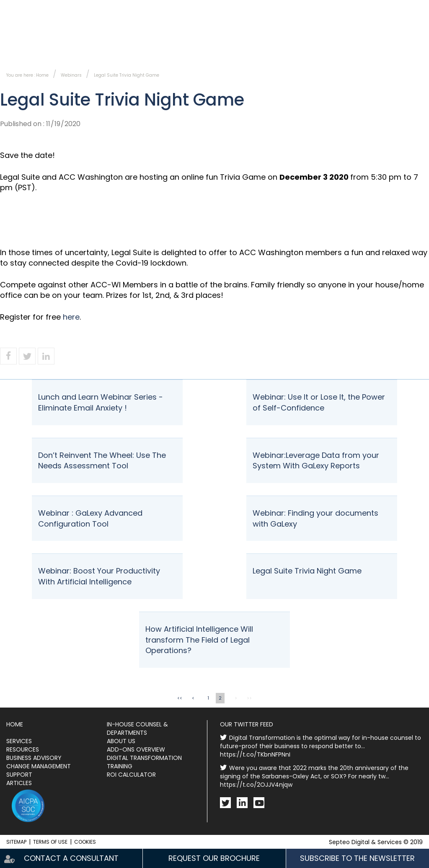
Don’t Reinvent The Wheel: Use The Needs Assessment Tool (102, 461)
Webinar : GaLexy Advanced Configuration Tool (90, 518)
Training (120, 766)
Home (42, 75)
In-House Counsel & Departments (58, 48)
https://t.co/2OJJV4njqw (256, 785)
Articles (19, 783)
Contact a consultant (71, 858)
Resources (411, 48)
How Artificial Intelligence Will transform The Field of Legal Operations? (199, 640)
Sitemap (16, 842)
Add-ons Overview (136, 749)
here (71, 317)
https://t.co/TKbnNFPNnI (255, 754)
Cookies (85, 842)
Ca (413, 9)
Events (333, 48)
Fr (378, 9)
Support (19, 775)
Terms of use (50, 842)
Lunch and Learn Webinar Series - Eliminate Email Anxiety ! (101, 402)
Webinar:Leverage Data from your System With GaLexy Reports (316, 461)
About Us (258, 48)
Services (179, 48)
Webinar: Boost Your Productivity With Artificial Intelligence (99, 576)
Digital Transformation (144, 758)
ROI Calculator (131, 775)
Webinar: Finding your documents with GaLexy (315, 518)
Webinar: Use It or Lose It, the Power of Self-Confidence (319, 402)
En (394, 9)
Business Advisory (34, 758)
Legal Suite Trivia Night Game (127, 75)
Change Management (39, 766)
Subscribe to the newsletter (275, 9)
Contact (199, 9)
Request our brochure (214, 858)
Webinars (71, 75)
